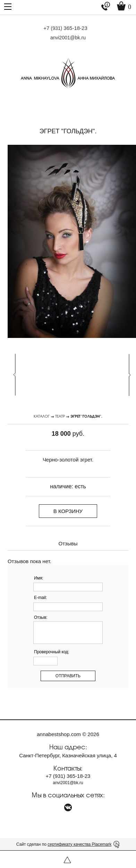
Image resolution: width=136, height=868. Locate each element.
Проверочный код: (52, 652)
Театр (60, 416)
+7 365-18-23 (65, 28)
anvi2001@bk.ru (68, 38)
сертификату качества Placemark (79, 844)
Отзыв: (41, 617)
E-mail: (40, 598)
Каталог (42, 416)
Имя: (39, 578)
